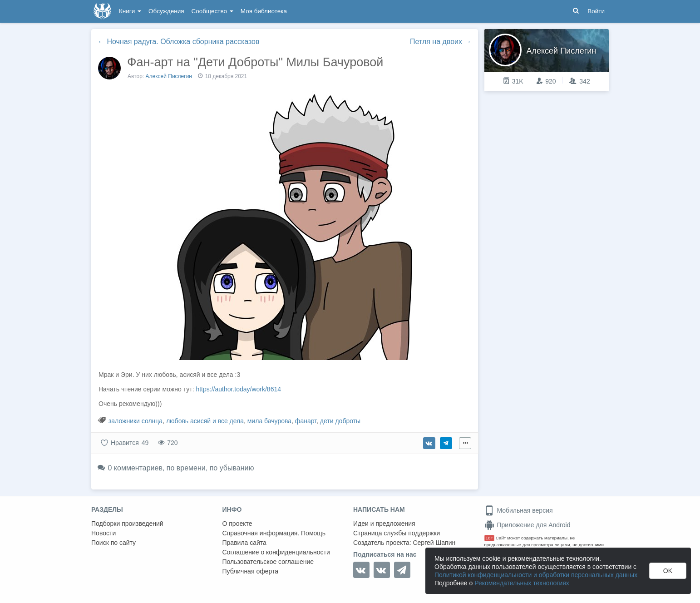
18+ (490, 538)
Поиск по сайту (113, 543)
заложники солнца (136, 421)
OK (668, 571)
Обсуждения (166, 11)
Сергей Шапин (434, 543)
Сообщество (212, 11)
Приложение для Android (527, 525)
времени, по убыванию (215, 468)
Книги (130, 11)
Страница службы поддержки (397, 533)
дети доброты (340, 421)
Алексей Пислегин (169, 76)
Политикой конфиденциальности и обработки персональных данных (536, 575)
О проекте (237, 524)
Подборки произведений (127, 524)
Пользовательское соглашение (268, 562)
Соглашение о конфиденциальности (276, 552)
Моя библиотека (264, 11)
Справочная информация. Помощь (274, 533)
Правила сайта (244, 543)
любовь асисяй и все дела (205, 421)
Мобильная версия (519, 510)
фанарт (306, 421)
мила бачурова (269, 421)
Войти (596, 11)
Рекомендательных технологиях (522, 583)
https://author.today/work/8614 (238, 389)
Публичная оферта (251, 571)
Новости (104, 533)
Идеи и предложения (384, 524)
